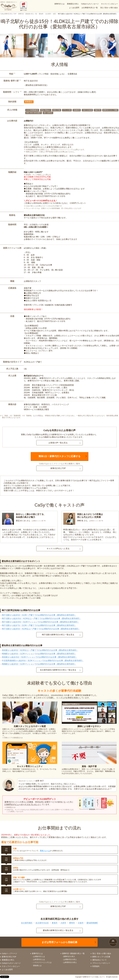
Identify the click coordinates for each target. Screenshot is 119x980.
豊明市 (72, 923)
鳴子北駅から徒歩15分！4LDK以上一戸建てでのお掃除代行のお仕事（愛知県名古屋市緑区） (42, 618)
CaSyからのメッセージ (90, 4)
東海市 (55, 923)
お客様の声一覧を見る (58, 443)
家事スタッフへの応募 (101, 957)
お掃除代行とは (39, 956)
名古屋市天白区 (42, 923)
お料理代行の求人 (70, 962)
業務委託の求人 (73, 4)
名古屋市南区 (27, 923)
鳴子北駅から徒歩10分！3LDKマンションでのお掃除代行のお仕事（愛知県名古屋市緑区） (41, 622)
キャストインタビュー (109, 4)
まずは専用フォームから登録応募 (59, 942)
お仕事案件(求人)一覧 (90, 8)
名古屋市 (48, 14)
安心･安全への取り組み (109, 8)
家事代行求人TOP (58, 468)
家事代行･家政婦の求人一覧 (73, 953)
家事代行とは (59, 4)
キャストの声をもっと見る (58, 549)
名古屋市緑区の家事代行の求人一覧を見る (58, 670)
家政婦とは (37, 965)
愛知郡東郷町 (92, 923)
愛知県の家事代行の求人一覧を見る (58, 930)
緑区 (55, 14)
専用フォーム (45, 851)
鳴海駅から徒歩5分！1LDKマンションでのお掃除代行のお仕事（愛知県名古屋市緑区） (39, 654)
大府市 (63, 923)
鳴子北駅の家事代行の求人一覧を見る (58, 635)
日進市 (81, 923)
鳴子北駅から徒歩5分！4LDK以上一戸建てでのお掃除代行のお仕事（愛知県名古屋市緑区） (41, 629)
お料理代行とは (39, 959)
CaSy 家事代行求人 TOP (8, 14)
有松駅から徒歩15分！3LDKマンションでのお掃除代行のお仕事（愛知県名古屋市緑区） (40, 657)
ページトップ (113, 944)
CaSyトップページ (9, 953)
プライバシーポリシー (101, 963)
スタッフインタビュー (11, 966)
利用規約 (96, 966)
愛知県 (41, 14)
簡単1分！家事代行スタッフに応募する (59, 456)
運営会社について (99, 960)
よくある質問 (74, 8)
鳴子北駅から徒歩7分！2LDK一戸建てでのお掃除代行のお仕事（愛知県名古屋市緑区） (39, 625)
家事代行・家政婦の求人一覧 (28, 14)
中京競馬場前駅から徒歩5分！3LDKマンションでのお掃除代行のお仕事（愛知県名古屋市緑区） (43, 661)
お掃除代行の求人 (70, 959)
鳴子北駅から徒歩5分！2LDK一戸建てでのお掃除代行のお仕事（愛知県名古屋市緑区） (39, 615)
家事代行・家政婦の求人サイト (9, 6)
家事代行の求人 (69, 956)
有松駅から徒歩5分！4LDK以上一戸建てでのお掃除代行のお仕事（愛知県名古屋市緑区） (40, 650)
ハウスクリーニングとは (42, 962)
